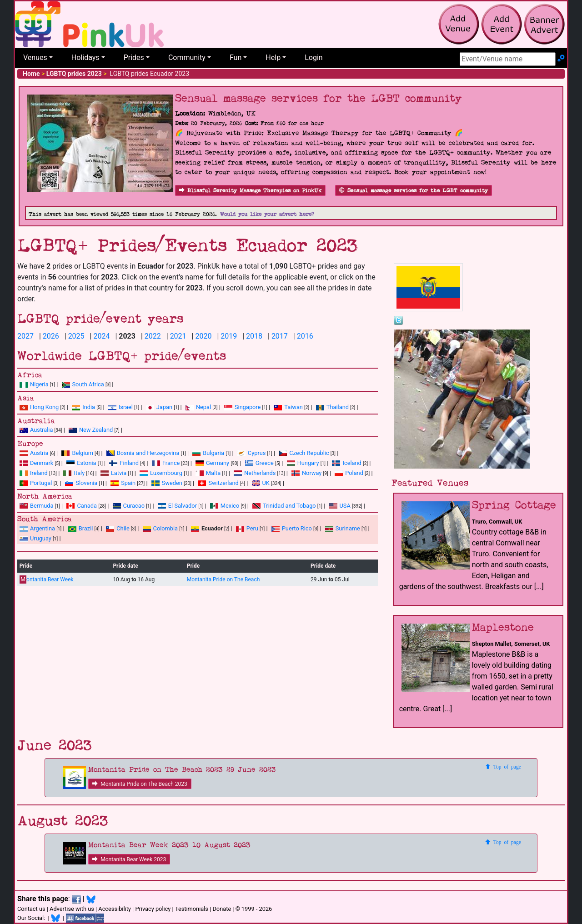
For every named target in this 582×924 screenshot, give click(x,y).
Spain (123, 483)
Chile (118, 528)
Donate (222, 909)
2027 (25, 336)
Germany (212, 463)
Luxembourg (161, 473)
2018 (254, 336)
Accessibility (115, 909)
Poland (349, 473)
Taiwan (288, 407)
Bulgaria (208, 453)
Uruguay (35, 538)
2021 (178, 336)
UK (261, 483)
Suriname (343, 528)
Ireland (34, 473)
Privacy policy (153, 909)
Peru (247, 528)
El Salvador (177, 506)
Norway (306, 473)
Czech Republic (304, 453)
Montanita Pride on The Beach (223, 579)
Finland (124, 463)
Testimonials (192, 909)
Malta (208, 473)
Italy (74, 473)
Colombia (161, 528)
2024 (101, 336)
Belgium (77, 453)
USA (340, 506)
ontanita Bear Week (47, 580)
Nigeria (34, 384)
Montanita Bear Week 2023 (129, 859)
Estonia (81, 463)
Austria (34, 453)
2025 (76, 336)
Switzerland (218, 483)
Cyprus (252, 453)
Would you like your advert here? (267, 214)
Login (314, 57)
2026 (51, 336)
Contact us (31, 909)
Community (187, 57)
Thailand (332, 407)
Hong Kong (39, 407)
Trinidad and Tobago (284, 506)
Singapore (242, 407)
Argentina (37, 528)
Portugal (36, 483)
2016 (305, 336)
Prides (134, 57)
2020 (203, 336)
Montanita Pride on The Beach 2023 (140, 784)
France (166, 463)
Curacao (129, 506)
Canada (82, 506)
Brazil (81, 528)
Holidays (85, 57)
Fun (236, 57)
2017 (280, 336)
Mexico (225, 506)
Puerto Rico (292, 528)
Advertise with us (72, 909)
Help (273, 57)
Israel (120, 407)
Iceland (346, 463)
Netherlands (255, 473)
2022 (153, 336)
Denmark (36, 463)
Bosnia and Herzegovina (143, 453)
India (83, 407)
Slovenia (81, 483)
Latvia (113, 473)
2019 (229, 336)
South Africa (83, 384)
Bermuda (37, 506)
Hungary (303, 463)
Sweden (167, 483)
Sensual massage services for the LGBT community (414, 191)
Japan (159, 407)
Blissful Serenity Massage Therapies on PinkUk (250, 191)
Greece (259, 463)
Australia (36, 430)
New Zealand (91, 430)
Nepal (198, 407)
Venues (35, 57)
